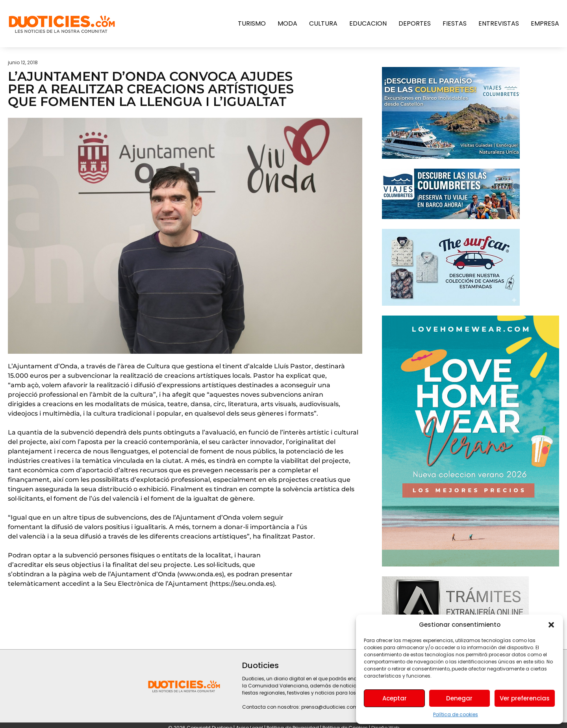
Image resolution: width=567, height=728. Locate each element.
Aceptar (395, 698)
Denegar (459, 698)
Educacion (368, 23)
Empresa (545, 23)
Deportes (415, 23)
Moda (287, 23)
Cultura (323, 23)
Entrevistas (499, 23)
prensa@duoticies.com (330, 707)
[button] (551, 625)
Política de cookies (456, 714)
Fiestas (455, 23)
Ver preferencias (525, 698)
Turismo (252, 23)
